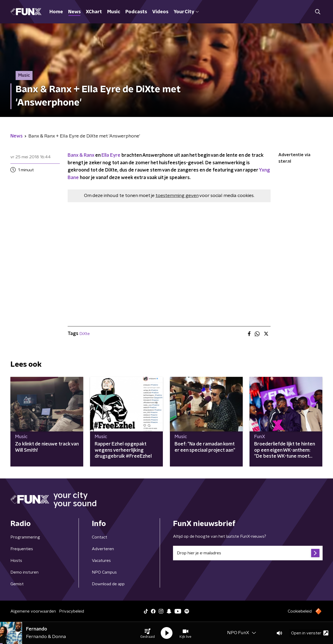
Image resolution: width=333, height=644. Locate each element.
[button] (148, 633)
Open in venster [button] (310, 633)
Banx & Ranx (81, 155)
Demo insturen (24, 572)
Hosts (16, 561)
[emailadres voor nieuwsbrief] (248, 553)
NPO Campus (104, 572)
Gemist (17, 584)
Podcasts (136, 12)
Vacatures (101, 561)
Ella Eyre (111, 155)
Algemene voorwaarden (33, 611)
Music (114, 12)
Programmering (25, 537)
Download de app (108, 584)
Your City (186, 12)
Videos (160, 12)
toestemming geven (177, 196)
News (74, 12)
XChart (94, 12)
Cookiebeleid (300, 611)
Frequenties (22, 549)
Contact (100, 537)
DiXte (85, 334)
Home (56, 12)
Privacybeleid (72, 611)
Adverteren (103, 549)
